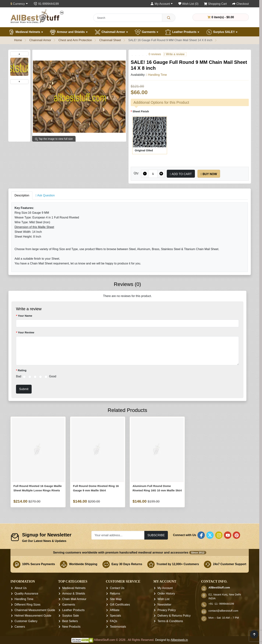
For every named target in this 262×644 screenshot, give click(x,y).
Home (18, 40)
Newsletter (165, 605)
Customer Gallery (26, 621)
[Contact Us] (46, 4)
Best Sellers (70, 621)
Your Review (26, 332)
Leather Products (182, 32)
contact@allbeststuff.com (223, 611)
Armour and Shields (69, 32)
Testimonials (118, 627)
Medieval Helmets (26, 32)
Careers (20, 627)
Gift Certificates (120, 605)
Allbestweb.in (179, 640)
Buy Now (209, 174)
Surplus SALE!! (222, 32)
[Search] (169, 18)
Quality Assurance (26, 594)
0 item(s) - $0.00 (221, 17)
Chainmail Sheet (110, 40)
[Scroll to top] (254, 634)
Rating (22, 370)
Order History (166, 594)
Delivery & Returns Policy (174, 616)
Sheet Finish (141, 111)
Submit (24, 389)
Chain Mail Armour (74, 599)
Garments (147, 32)
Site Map (116, 599)
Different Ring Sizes (27, 605)
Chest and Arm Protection (75, 40)
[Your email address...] (118, 535)
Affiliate (115, 610)
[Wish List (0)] (188, 4)
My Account (165, 588)
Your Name (25, 316)
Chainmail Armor (111, 32)
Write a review (174, 54)
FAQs (113, 621)
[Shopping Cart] (215, 4)
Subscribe (156, 535)
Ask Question (45, 195)
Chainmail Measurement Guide (35, 610)
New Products (71, 627)
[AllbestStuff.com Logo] (37, 16)
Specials (115, 616)
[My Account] (162, 4)
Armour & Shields (74, 594)
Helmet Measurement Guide (33, 616)
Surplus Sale (71, 616)
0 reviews (155, 54)
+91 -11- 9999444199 (221, 604)
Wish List (164, 599)
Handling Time (24, 599)
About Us (21, 588)
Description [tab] (22, 195)
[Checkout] (240, 4)
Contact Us (117, 588)
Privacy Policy (167, 610)
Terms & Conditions (170, 621)
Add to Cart (181, 174)
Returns (115, 594)
